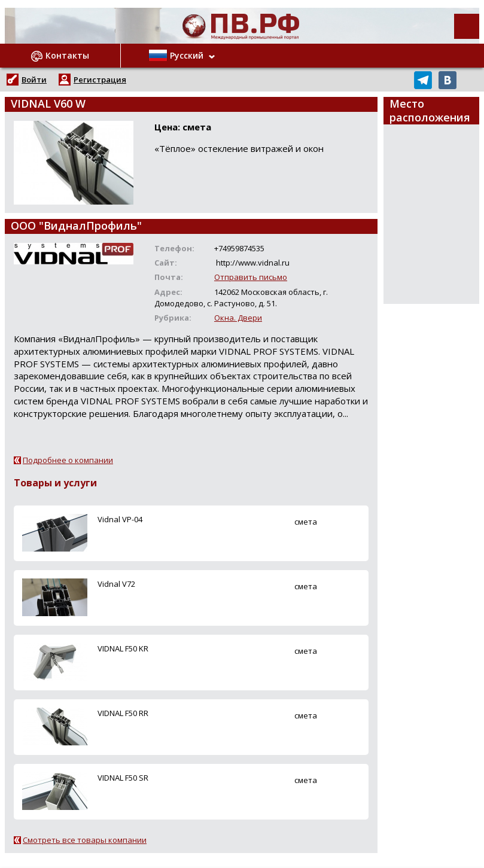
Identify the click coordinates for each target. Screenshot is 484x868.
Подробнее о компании (68, 460)
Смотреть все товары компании (85, 840)
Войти (34, 80)
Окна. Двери (238, 318)
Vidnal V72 (116, 584)
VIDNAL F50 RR (123, 713)
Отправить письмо (251, 277)
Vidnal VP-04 (120, 519)
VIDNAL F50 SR (123, 778)
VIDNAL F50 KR (123, 648)
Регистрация (100, 80)
